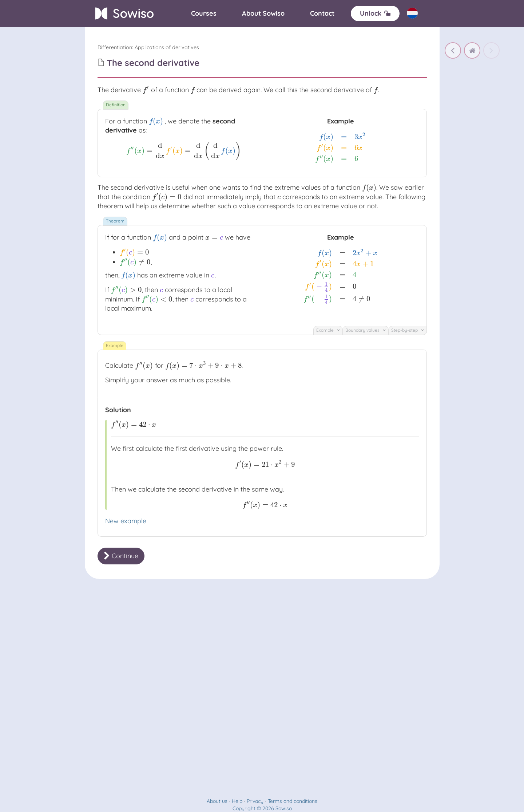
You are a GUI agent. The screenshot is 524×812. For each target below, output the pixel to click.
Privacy (255, 801)
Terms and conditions (293, 801)
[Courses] (204, 13)
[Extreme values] (453, 50)
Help (237, 801)
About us (217, 801)
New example (126, 521)
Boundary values (366, 330)
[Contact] (322, 13)
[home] (472, 50)
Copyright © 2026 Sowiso (262, 808)
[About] (263, 13)
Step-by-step (408, 330)
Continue (121, 556)
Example (328, 330)
